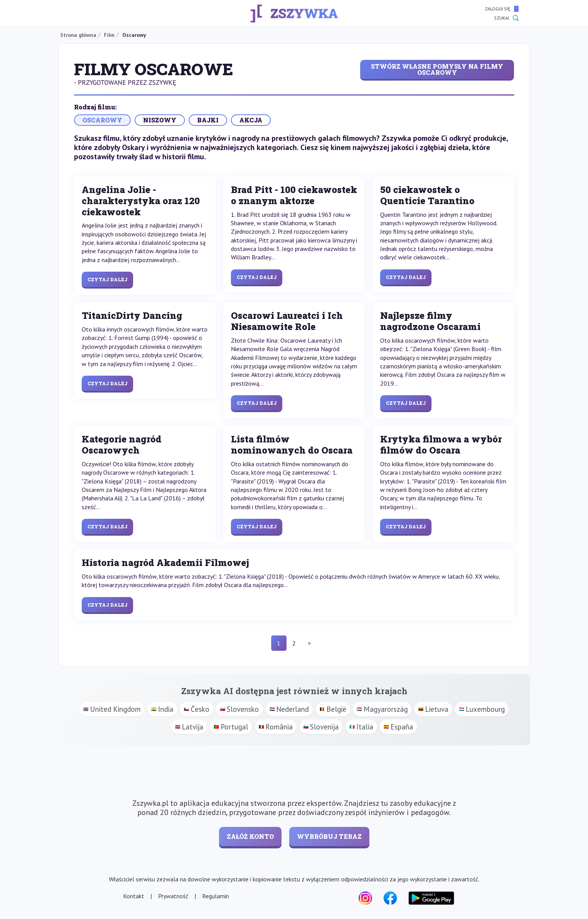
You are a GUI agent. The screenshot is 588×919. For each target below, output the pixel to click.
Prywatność (173, 896)
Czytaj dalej (107, 279)
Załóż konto (250, 836)
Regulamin (216, 896)
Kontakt (134, 896)
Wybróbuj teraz (329, 836)
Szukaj (506, 18)
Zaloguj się (502, 9)
